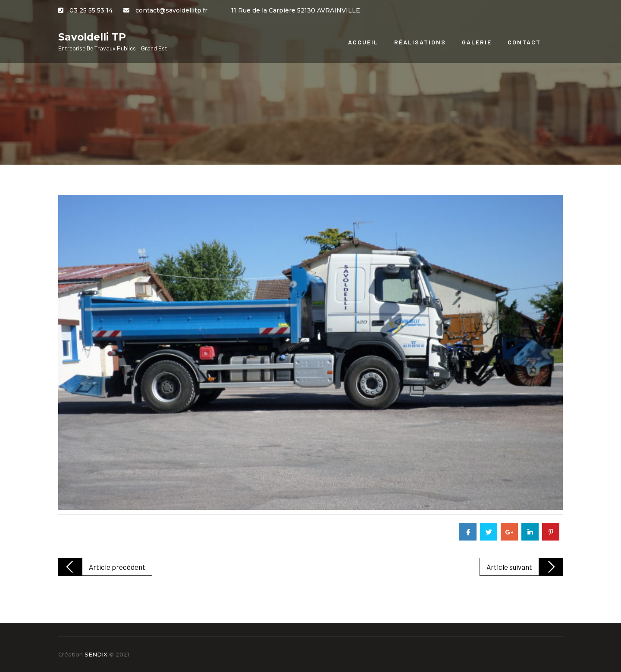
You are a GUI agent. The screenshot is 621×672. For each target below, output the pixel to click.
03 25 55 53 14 (91, 10)
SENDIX (96, 654)
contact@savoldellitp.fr (171, 10)
